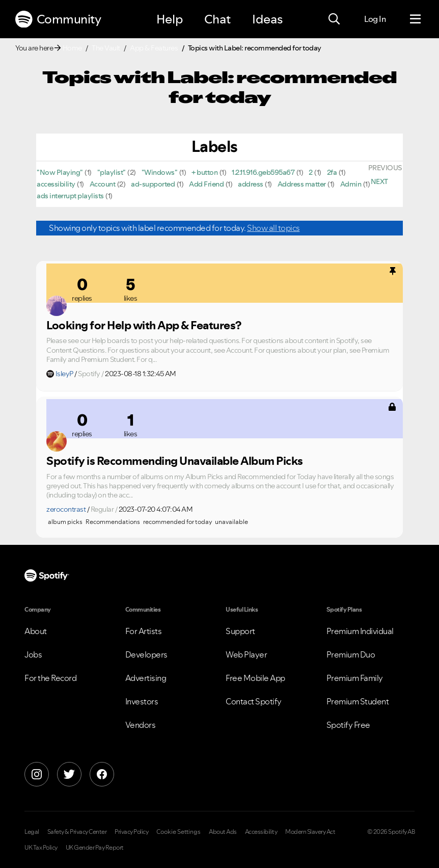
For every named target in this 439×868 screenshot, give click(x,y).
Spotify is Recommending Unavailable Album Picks (175, 461)
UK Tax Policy (41, 848)
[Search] (334, 19)
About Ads (223, 832)
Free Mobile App (255, 678)
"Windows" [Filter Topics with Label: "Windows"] (160, 172)
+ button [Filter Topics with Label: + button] (204, 172)
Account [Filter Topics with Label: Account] (103, 184)
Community (58, 19)
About (36, 631)
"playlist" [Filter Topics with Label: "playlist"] (112, 172)
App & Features (154, 48)
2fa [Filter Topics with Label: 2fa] (332, 172)
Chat (217, 19)
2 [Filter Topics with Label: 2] (311, 172)
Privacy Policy (131, 832)
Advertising (146, 678)
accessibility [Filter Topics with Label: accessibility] (56, 184)
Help (170, 19)
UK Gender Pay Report (95, 848)
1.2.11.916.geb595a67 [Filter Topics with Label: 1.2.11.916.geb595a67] (263, 172)
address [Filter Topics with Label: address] (251, 184)
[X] (69, 774)
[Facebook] (102, 774)
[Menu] (415, 19)
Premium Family (355, 678)
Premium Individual (360, 631)
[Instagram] (37, 774)
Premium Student (358, 701)
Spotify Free (348, 725)
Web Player (246, 654)
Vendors (141, 725)
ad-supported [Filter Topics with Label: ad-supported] (153, 184)
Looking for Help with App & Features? (144, 325)
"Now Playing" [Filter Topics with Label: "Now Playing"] (60, 172)
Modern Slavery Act (310, 832)
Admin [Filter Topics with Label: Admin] (351, 184)
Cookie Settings (179, 832)
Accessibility (261, 832)
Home (72, 48)
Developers (146, 654)
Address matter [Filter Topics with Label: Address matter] (302, 184)
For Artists (144, 631)
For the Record (50, 678)
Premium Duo (351, 654)
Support (240, 631)
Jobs (33, 654)
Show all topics (273, 228)
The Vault (106, 48)
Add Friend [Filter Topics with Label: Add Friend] (206, 184)
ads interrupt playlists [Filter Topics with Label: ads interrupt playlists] (70, 196)
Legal (32, 832)
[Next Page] (379, 181)
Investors (142, 701)
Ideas (267, 19)
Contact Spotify (254, 701)
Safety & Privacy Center (77, 832)
